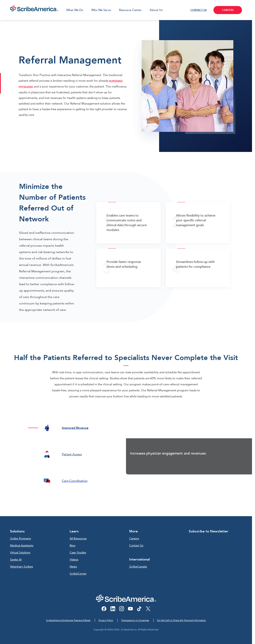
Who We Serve (101, 10)
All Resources (78, 539)
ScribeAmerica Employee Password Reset (68, 620)
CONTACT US (199, 10)
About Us (156, 10)
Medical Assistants (22, 546)
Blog (73, 546)
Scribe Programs (20, 539)
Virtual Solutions (20, 553)
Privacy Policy (106, 620)
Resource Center (130, 10)
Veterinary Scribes (21, 567)
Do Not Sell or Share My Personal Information (182, 620)
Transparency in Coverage (135, 620)
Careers (134, 539)
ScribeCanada (138, 567)
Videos (74, 560)
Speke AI (16, 560)
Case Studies (78, 553)
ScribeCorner (78, 574)
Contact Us (136, 546)
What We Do (75, 10)
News (73, 567)
